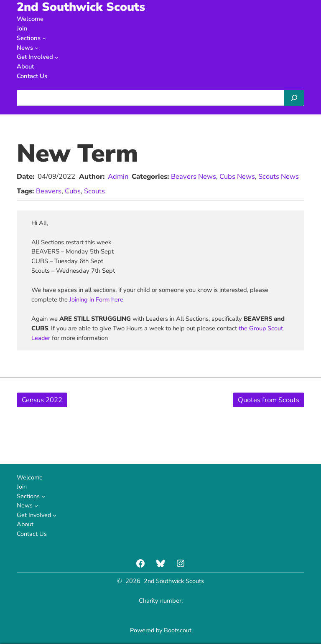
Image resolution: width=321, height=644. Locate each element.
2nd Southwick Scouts (174, 581)
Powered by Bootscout (160, 630)
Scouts (94, 191)
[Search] (294, 98)
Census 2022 (42, 399)
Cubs (73, 191)
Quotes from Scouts (269, 399)
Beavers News (194, 176)
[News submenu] (37, 47)
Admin (118, 176)
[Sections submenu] (44, 38)
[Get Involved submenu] (57, 57)
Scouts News (279, 176)
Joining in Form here (97, 299)
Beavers (49, 191)
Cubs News (238, 176)
